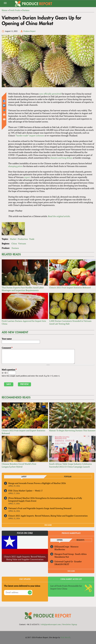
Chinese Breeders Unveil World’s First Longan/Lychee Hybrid (19, 465)
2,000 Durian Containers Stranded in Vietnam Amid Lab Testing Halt (70, 322)
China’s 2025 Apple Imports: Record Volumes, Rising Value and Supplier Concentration (48, 516)
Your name (7, 339)
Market (13, 239)
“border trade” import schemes (30, 136)
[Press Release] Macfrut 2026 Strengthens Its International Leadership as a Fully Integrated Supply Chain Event (45, 499)
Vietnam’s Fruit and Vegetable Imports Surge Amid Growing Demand (40, 508)
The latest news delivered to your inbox (22, 586)
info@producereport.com (51, 624)
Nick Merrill (65, 637)
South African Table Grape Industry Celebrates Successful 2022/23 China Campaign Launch (70, 465)
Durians (15, 248)
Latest (24, 477)
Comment (7, 348)
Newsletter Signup (70, 624)
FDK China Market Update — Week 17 (25, 491)
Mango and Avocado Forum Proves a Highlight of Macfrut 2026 (37, 483)
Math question (9, 370)
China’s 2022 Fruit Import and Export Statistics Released (23, 432)
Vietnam (22, 244)
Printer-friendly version (4, 115)
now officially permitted (50, 94)
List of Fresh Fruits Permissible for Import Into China (66, 587)
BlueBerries (60, 549)
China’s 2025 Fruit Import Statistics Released (70, 288)
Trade (32, 239)
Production (23, 239)
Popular (68, 477)
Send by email (4, 119)
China (14, 244)
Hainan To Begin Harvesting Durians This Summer (72, 430)
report (27, 177)
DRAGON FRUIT (62, 564)
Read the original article (59, 216)
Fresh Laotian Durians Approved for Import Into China (24, 322)
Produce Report (30, 31)
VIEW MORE (48, 525)
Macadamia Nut (62, 557)
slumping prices (15, 166)
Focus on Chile (25, 533)
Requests (80, 540)
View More (71, 571)
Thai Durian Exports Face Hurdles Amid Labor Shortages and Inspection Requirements (23, 289)
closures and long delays (61, 158)
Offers (60, 540)
